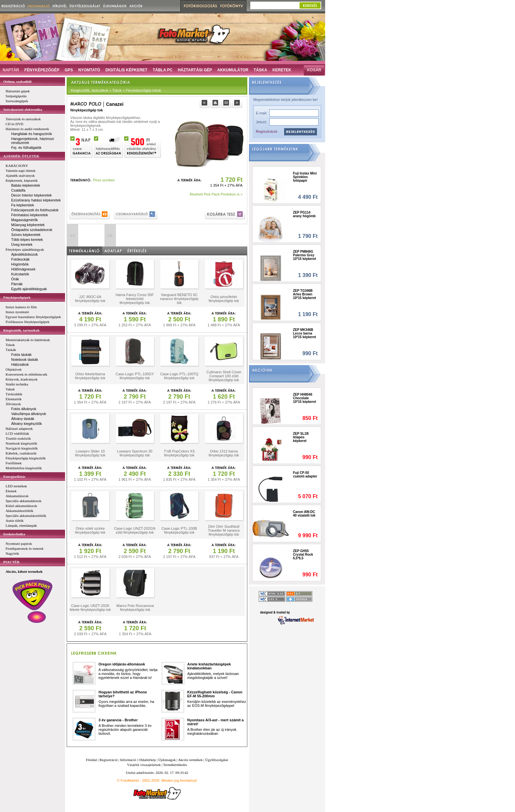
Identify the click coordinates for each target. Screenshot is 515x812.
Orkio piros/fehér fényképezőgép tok (224, 299)
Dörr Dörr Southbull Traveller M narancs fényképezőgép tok (224, 530)
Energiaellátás (14, 476)
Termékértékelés (175, 765)
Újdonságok (167, 760)
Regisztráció (267, 131)
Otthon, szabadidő (17, 81)
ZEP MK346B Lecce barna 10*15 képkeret (304, 333)
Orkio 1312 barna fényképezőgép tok (224, 453)
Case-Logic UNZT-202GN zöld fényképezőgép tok (135, 530)
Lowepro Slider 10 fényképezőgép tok (90, 453)
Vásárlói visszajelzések (144, 765)
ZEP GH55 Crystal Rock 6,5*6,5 (303, 555)
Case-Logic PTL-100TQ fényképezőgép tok (179, 376)
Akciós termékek (190, 760)
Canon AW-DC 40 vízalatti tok (304, 514)
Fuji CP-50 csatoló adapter (305, 475)
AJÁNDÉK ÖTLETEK (21, 156)
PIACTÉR (11, 562)
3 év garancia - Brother (118, 720)
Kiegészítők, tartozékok (22, 330)
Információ (128, 760)
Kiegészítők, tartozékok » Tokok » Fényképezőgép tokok (116, 90)
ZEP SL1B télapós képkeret (301, 437)
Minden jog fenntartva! (179, 780)
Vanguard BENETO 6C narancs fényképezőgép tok (179, 299)
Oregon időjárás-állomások (122, 664)
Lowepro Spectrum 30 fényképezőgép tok (135, 453)
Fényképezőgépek (17, 297)
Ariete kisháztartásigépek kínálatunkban (209, 666)
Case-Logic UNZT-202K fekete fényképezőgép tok (90, 608)
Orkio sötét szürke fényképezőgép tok (90, 530)
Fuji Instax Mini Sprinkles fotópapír (305, 177)
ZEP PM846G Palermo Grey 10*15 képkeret (304, 255)
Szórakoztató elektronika (23, 109)
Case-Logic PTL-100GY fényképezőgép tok (135, 376)
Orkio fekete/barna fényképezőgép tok (90, 376)
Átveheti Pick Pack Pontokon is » (216, 194)
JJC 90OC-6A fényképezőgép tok (90, 299)
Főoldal (92, 760)
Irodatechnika (14, 534)
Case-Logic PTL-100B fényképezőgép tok (179, 530)
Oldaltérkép (147, 760)
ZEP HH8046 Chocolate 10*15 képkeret (304, 398)
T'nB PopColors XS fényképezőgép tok (179, 453)
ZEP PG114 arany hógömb (304, 214)
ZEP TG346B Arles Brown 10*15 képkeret (304, 294)
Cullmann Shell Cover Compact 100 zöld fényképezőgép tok (224, 376)
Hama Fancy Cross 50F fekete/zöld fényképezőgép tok (135, 299)
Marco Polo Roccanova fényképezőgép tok (135, 608)
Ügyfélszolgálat (217, 760)
